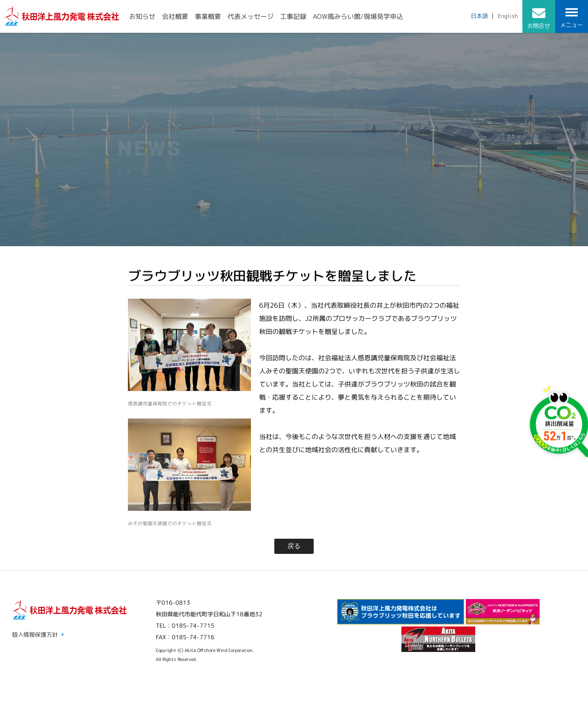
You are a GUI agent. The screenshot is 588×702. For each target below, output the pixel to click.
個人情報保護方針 (35, 635)
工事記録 (293, 16)
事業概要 (208, 16)
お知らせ (142, 16)
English (508, 16)
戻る (294, 546)
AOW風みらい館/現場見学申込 (358, 16)
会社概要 (175, 16)
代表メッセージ (251, 16)
